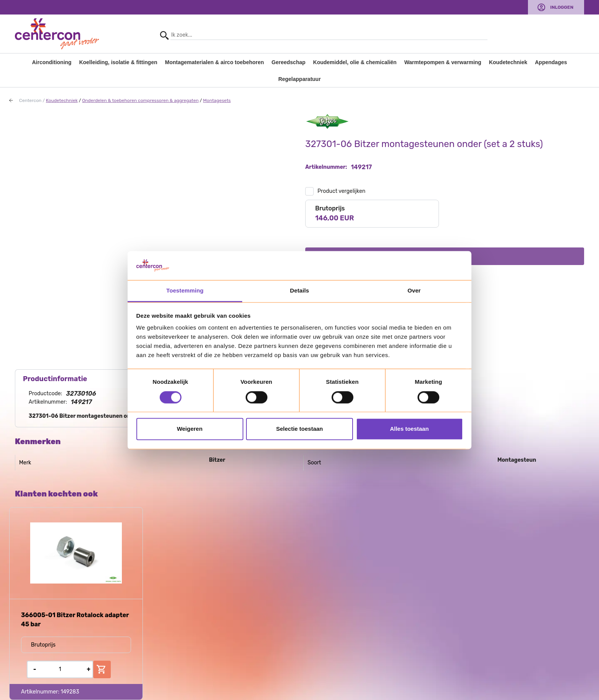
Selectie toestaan (300, 429)
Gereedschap (289, 62)
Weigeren (190, 429)
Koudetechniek (508, 62)
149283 (70, 692)
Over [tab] (414, 291)
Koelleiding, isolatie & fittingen (118, 62)
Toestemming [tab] (185, 291)
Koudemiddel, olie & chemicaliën (355, 62)
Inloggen (562, 7)
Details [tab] (299, 291)
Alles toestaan (410, 429)
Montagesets (217, 100)
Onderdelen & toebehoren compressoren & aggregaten (140, 100)
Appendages (551, 62)
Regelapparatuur (299, 79)
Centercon (30, 100)
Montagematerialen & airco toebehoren (215, 62)
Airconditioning (52, 62)
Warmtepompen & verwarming (443, 62)
